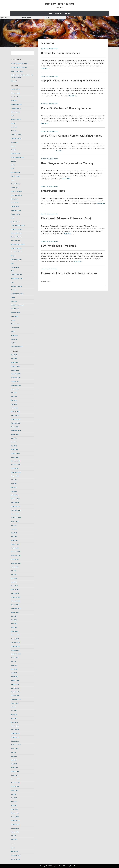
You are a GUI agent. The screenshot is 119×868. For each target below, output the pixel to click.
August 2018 (15, 703)
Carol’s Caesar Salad (17, 71)
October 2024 (15, 427)
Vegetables (14, 335)
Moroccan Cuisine (16, 248)
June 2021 (14, 575)
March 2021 (15, 586)
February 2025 (15, 412)
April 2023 (14, 491)
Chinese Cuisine (16, 154)
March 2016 (15, 809)
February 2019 (15, 681)
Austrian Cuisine (16, 108)
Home (50, 14)
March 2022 (15, 541)
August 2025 (15, 389)
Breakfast (14, 127)
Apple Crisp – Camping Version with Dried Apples (71, 136)
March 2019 (15, 677)
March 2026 (15, 363)
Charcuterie (15, 142)
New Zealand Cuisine (17, 252)
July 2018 (14, 707)
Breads (13, 123)
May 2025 (14, 400)
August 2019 (15, 658)
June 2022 (14, 529)
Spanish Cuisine (16, 313)
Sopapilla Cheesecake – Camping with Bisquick (70, 81)
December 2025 (16, 374)
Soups (13, 297)
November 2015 (16, 824)
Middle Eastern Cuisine (18, 245)
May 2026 (14, 355)
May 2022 (14, 533)
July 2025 (14, 393)
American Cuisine (16, 97)
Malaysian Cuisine (16, 237)
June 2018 (14, 711)
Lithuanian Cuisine (16, 229)
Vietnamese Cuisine (17, 347)
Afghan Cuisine (16, 89)
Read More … (46, 68)
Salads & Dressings (17, 286)
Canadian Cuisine (16, 138)
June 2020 (14, 620)
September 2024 (16, 431)
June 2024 (14, 442)
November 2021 (16, 556)
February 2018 (15, 726)
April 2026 (14, 359)
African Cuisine (16, 93)
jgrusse (55, 49)
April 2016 (14, 805)
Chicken (13, 150)
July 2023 (14, 480)
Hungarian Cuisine (16, 195)
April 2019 (14, 673)
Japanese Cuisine (16, 210)
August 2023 (15, 476)
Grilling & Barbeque (17, 192)
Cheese (13, 146)
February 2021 (15, 590)
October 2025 (15, 381)
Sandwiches (15, 290)
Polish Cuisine (15, 267)
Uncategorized (26, 18)
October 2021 (15, 559)
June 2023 (14, 484)
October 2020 (15, 605)
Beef (13, 116)
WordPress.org (15, 859)
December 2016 (16, 779)
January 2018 (15, 730)
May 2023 (14, 487)
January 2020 (15, 639)
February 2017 (15, 771)
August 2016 (15, 790)
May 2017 (14, 760)
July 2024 (14, 438)
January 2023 (15, 503)
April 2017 (14, 764)
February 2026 (15, 366)
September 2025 (16, 385)
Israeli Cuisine (15, 203)
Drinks (13, 165)
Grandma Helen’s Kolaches (19, 67)
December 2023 (16, 461)
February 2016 (15, 813)
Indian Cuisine (15, 199)
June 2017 (14, 756)
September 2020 (16, 609)
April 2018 (14, 718)
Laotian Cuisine (16, 222)
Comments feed (16, 855)
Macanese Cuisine (16, 233)
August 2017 (15, 749)
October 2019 (15, 650)
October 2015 (15, 828)
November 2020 (16, 601)
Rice (12, 282)
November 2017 (16, 737)
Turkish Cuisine (15, 324)
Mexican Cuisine (16, 241)
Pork (13, 271)
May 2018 (14, 715)
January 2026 (15, 370)
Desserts (14, 161)
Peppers (14, 256)
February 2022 (15, 544)
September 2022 (16, 518)
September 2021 (16, 563)
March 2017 (15, 768)
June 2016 (14, 798)
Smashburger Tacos (53, 191)
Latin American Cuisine (18, 226)
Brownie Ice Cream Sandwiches (61, 53)
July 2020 (14, 616)
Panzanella (14, 81)
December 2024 (16, 419)
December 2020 (16, 597)
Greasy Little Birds (60, 4)
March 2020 (15, 631)
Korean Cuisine (16, 214)
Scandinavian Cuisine (17, 294)
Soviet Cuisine (15, 309)
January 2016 (15, 817)
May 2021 (14, 578)
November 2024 (16, 423)
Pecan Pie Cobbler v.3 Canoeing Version (66, 108)
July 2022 (14, 525)
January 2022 (15, 548)
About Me (59, 14)
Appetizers (14, 101)
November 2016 (16, 783)
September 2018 (16, 699)
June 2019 (14, 665)
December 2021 (16, 552)
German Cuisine (16, 184)
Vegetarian (14, 339)
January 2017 (15, 775)
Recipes (68, 14)
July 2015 (14, 836)
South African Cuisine (17, 305)
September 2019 (16, 654)
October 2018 (15, 696)
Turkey (13, 320)
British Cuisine (15, 131)
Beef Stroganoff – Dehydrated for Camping (67, 163)
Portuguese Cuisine (17, 275)
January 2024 (15, 457)
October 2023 (15, 469)
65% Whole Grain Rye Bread (59, 246)
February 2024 (15, 453)
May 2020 (14, 624)
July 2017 (14, 752)
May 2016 (14, 802)
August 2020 (15, 612)
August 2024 (15, 434)
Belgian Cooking (16, 120)
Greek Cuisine (15, 188)
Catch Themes (75, 866)
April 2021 (14, 582)
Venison (13, 343)
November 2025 (16, 378)
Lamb (13, 218)
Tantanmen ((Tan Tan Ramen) (20, 64)
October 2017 (15, 741)
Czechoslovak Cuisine (17, 157)
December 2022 (16, 506)
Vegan (47, 18)
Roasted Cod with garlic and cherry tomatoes (69, 274)
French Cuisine (15, 176)
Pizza (13, 263)
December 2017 (16, 734)
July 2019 (14, 662)
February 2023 (15, 499)
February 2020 (15, 635)
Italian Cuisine (15, 207)
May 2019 (14, 669)
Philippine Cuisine (16, 260)
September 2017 (16, 745)
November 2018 (16, 692)
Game (13, 180)
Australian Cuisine (16, 104)
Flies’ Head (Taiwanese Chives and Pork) (66, 218)
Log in (13, 848)
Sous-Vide (14, 301)
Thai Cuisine (15, 316)
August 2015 (15, 832)
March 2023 (15, 495)
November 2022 (16, 510)
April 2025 (14, 404)
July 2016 (14, 794)
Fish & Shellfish (16, 173)
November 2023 (16, 465)
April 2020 (14, 628)
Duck (13, 169)
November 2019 (16, 646)
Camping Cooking (16, 135)
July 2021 (14, 571)
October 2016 (15, 787)
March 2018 (15, 722)
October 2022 (15, 514)
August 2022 (15, 522)
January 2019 (15, 684)
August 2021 (15, 567)
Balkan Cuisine (15, 112)
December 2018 (16, 688)
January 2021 (15, 594)
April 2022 (14, 537)
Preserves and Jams (17, 279)
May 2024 (14, 446)
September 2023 (16, 472)
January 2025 (15, 416)
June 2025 (14, 397)
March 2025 (15, 408)
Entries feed (15, 852)
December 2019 (16, 643)
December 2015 (16, 821)
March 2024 (15, 450)
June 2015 (14, 840)
